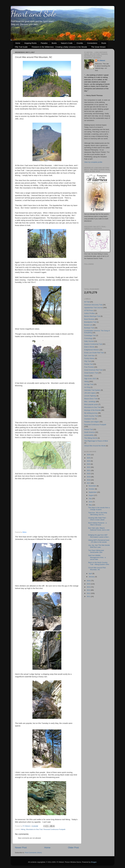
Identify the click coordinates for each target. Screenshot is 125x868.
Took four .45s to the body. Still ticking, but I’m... (98, 514)
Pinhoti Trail (89, 429)
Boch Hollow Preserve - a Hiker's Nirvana (97, 524)
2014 (89, 587)
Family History (89, 358)
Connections (92, 43)
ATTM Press (89, 310)
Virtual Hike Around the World (95, 446)
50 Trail (87, 302)
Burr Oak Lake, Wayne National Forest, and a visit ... (99, 530)
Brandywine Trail (90, 322)
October (92, 489)
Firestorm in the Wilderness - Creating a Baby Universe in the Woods (59, 47)
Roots (104, 43)
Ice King (87, 387)
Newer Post (21, 848)
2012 (89, 593)
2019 (89, 477)
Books (54, 43)
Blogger (94, 862)
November (93, 486)
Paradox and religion (92, 422)
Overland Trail (89, 419)
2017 (89, 483)
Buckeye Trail (89, 328)
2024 (89, 461)
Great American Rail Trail (93, 370)
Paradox (44, 43)
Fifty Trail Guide (21, 47)
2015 (89, 584)
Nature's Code (67, 43)
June (91, 502)
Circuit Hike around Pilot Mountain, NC (97, 569)
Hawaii (87, 376)
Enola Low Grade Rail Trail (94, 353)
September (93, 492)
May (90, 505)
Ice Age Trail (89, 384)
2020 (89, 474)
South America (90, 432)
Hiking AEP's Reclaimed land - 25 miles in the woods (99, 541)
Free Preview (89, 367)
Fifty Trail (88, 361)
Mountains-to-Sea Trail (34, 829)
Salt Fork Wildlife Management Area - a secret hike (97, 557)
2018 (89, 480)
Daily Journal (89, 341)
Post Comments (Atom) (33, 853)
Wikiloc (25, 532)
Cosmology (88, 338)
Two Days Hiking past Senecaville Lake (96, 551)
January (92, 577)
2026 (89, 455)
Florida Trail (89, 364)
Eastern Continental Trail (93, 344)
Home (18, 43)
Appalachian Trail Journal (93, 308)
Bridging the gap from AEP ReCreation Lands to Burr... (99, 536)
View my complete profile (93, 162)
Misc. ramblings (90, 402)
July (90, 498)
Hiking (23, 829)
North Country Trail (91, 416)
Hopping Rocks (30, 43)
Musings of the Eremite (93, 410)
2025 (89, 458)
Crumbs (80, 43)
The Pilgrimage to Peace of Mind (96, 441)
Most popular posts (91, 404)
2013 (89, 590)
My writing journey (91, 413)
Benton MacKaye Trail (92, 316)
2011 (89, 596)
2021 (89, 470)
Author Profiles (90, 313)
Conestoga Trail (90, 335)
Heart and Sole (33, 14)
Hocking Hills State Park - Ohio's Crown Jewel (97, 519)
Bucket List (88, 325)
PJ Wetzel (101, 60)
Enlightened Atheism (92, 350)
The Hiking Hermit (91, 438)
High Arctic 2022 (90, 379)
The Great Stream (98, 47)
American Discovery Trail (93, 305)
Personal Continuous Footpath (54, 829)
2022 (89, 467)
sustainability (89, 435)
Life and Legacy (90, 393)
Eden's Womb (89, 347)
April (91, 574)
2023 (89, 464)
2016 (89, 581)
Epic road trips (89, 356)
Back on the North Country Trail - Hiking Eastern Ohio (99, 563)
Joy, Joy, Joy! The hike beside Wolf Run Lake (99, 546)
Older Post (73, 848)
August (91, 495)
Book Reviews (89, 319)
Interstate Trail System (92, 390)
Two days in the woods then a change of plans (99, 509)
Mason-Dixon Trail (91, 399)
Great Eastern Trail (91, 373)
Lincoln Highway (90, 396)
